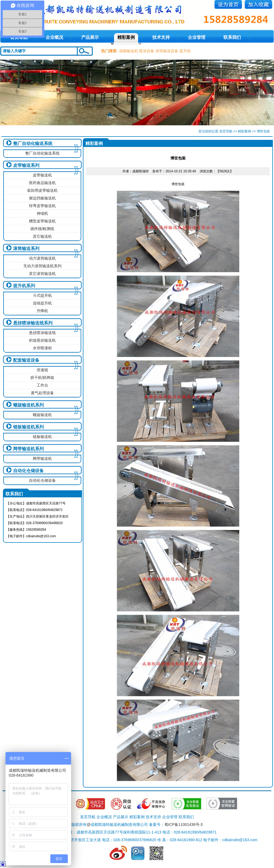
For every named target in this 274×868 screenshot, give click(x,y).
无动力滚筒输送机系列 (42, 266)
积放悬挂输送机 (42, 340)
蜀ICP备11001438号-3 (183, 825)
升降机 (42, 311)
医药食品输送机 (42, 183)
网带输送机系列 (28, 449)
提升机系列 (24, 286)
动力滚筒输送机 (42, 258)
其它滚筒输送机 (42, 274)
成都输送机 (129, 51)
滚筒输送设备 (167, 51)
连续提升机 (42, 303)
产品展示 (90, 37)
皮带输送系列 (26, 165)
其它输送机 (42, 236)
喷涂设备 (147, 51)
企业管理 (197, 37)
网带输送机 (42, 458)
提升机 (185, 51)
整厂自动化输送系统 (33, 143)
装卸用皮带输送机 (42, 190)
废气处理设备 (42, 393)
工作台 (42, 385)
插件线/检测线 (42, 229)
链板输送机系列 (28, 427)
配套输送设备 (26, 360)
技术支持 (161, 37)
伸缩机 (42, 213)
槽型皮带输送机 (42, 221)
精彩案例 (126, 37)
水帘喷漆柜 (42, 348)
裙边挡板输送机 (42, 198)
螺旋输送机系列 (28, 405)
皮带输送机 (42, 175)
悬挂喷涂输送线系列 (33, 323)
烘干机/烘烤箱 (42, 378)
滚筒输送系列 (26, 249)
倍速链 (42, 370)
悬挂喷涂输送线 (42, 333)
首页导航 (226, 131)
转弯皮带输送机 (42, 206)
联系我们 (232, 37)
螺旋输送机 (42, 415)
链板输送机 (42, 437)
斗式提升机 (42, 295)
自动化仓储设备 (28, 471)
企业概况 (54, 37)
